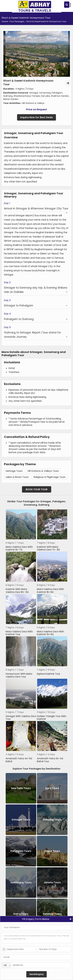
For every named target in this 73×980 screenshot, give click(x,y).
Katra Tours (21, 914)
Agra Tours (52, 788)
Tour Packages (17, 21)
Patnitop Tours (52, 914)
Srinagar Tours (21, 820)
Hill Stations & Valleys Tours (43, 471)
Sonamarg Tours (21, 882)
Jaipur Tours (52, 851)
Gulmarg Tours (52, 820)
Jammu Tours (52, 882)
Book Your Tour (37, 489)
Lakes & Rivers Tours (17, 477)
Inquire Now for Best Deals (36, 117)
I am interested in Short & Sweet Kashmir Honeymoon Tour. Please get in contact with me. (36, 938)
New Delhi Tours (21, 788)
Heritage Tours (14, 471)
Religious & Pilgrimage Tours (50, 477)
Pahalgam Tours (21, 851)
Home (5, 21)
